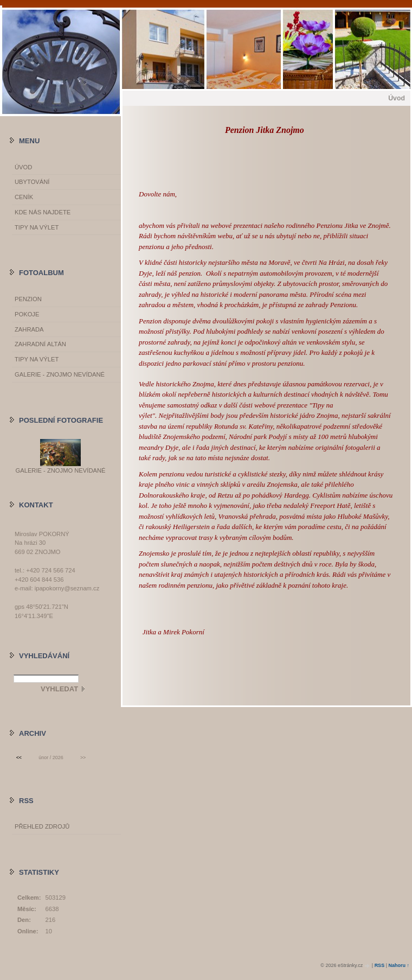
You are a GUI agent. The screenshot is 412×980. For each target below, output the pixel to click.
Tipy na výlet (37, 227)
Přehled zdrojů (42, 826)
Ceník (24, 197)
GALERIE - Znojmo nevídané (60, 374)
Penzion (28, 299)
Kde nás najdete (43, 212)
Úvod (23, 167)
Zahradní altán (40, 344)
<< (19, 758)
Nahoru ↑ (399, 965)
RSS (380, 965)
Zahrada (29, 329)
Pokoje (27, 314)
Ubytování (32, 182)
